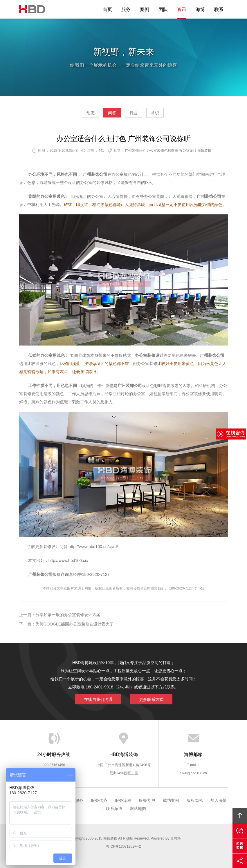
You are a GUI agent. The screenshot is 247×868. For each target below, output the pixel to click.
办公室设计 (188, 151)
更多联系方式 (151, 699)
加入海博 (219, 800)
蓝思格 (176, 838)
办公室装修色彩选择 (162, 151)
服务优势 (99, 800)
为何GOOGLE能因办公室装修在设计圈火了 (75, 624)
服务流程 (123, 800)
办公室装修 (147, 364)
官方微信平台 (240, 846)
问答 (112, 113)
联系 (219, 9)
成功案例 (171, 800)
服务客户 (147, 800)
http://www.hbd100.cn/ (68, 560)
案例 (145, 9)
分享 (240, 861)
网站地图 (138, 809)
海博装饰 (32, 9)
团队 (163, 9)
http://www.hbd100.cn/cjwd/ (93, 547)
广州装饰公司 (135, 151)
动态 (91, 113)
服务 (126, 9)
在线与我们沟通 (98, 699)
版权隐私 (195, 800)
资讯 (182, 9)
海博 (200, 9)
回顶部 (240, 815)
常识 (155, 113)
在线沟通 (240, 831)
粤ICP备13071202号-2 (123, 847)
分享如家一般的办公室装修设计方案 (68, 615)
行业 (134, 113)
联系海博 (114, 809)
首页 (107, 9)
